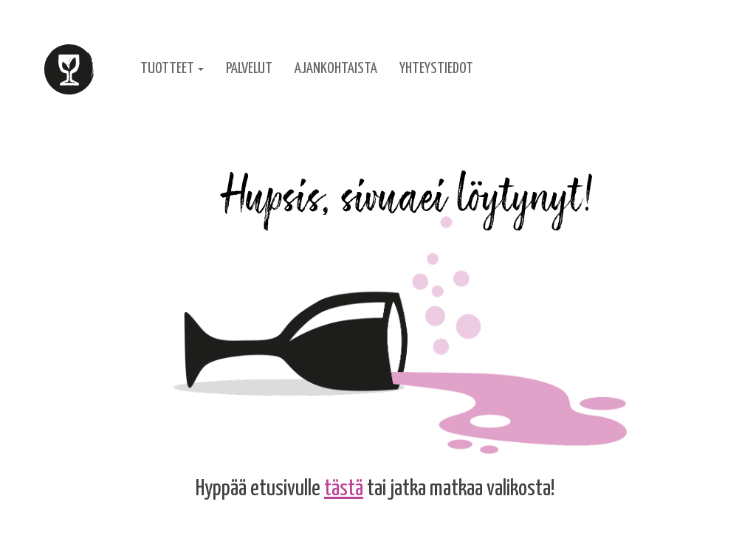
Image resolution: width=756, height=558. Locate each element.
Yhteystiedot (436, 69)
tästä (344, 489)
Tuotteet (172, 69)
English (628, 69)
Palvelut (249, 69)
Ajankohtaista (336, 69)
